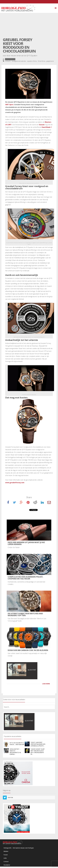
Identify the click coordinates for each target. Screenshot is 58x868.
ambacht (8, 61)
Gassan (42, 125)
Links (5, 858)
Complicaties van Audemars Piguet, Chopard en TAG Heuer (25, 578)
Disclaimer (7, 865)
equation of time (32, 61)
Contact (6, 861)
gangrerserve (50, 61)
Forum (6, 855)
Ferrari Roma (42, 61)
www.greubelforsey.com (15, 483)
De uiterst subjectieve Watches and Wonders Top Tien (25, 614)
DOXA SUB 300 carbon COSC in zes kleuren (28, 650)
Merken (6, 851)
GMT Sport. (10, 105)
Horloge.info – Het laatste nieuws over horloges (19, 848)
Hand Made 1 (47, 127)
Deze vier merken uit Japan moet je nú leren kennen (26, 543)
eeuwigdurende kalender (19, 61)
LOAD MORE (46, 684)
